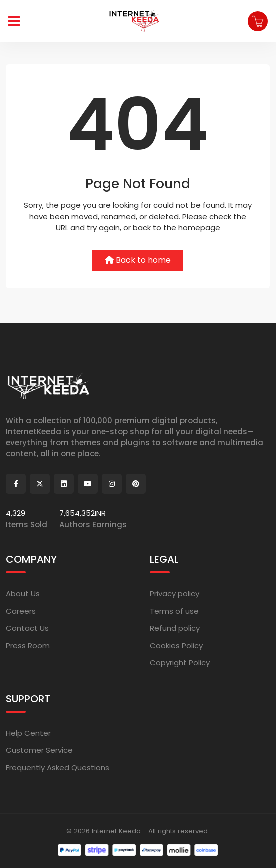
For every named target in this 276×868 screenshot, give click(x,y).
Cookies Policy (176, 646)
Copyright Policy (180, 662)
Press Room (28, 646)
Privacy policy (175, 594)
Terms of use (174, 611)
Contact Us (27, 628)
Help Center (28, 733)
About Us (23, 594)
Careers (21, 611)
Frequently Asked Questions (58, 767)
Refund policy (175, 628)
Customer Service (39, 750)
